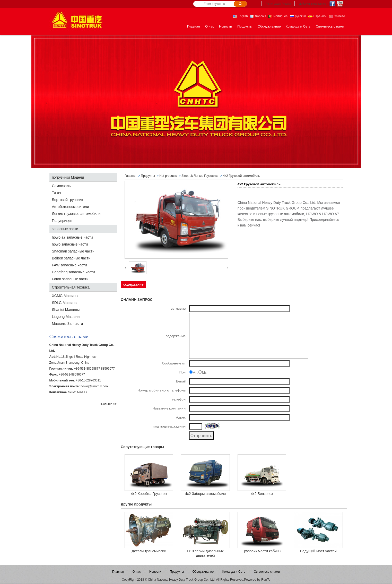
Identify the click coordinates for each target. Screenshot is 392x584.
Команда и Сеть (298, 26)
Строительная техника (71, 287)
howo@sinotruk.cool (94, 386)
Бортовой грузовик (67, 200)
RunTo (266, 580)
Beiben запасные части (71, 258)
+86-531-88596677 (72, 374)
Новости (225, 26)
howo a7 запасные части (72, 237)
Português (278, 16)
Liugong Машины (66, 317)
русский (298, 16)
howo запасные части (70, 244)
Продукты (245, 26)
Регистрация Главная (279, 4)
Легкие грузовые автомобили (76, 214)
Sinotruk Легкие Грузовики (200, 176)
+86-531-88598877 (87, 369)
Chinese (337, 16)
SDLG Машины (65, 303)
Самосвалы (62, 186)
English (240, 16)
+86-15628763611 (88, 380)
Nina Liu (83, 392)
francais (258, 16)
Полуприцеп (62, 221)
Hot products (168, 176)
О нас (210, 26)
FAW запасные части (69, 265)
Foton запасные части (70, 279)
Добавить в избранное (312, 4)
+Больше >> (108, 404)
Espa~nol (317, 16)
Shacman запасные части (73, 251)
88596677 (108, 369)
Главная (193, 26)
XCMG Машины (65, 296)
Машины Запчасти (67, 324)
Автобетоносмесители (71, 207)
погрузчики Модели (68, 177)
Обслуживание (269, 26)
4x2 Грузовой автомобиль (241, 176)
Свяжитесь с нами (330, 26)
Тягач (56, 193)
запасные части (65, 229)
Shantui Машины (66, 310)
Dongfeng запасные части (73, 272)
